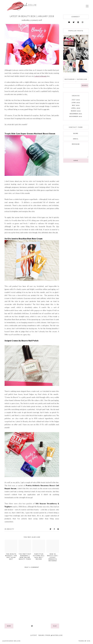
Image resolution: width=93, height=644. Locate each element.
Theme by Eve (84, 641)
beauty (11, 529)
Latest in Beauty (40, 76)
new (9, 626)
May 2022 (76, 105)
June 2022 (76, 103)
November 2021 (76, 116)
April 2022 (76, 108)
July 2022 (76, 100)
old (55, 626)
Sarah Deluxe (14, 641)
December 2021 (76, 114)
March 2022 (76, 111)
